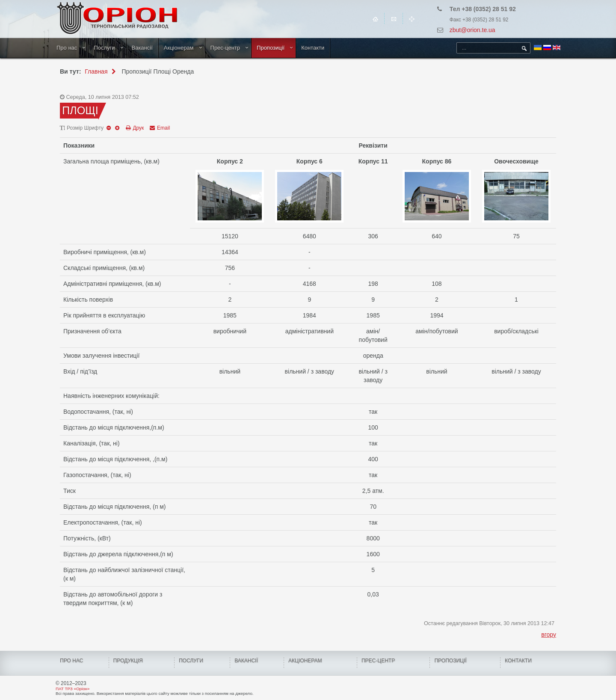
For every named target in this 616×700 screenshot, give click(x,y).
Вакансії (142, 48)
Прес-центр (225, 48)
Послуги (104, 48)
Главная (96, 71)
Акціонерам (179, 48)
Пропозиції (271, 48)
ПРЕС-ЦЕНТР (378, 661)
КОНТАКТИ (518, 661)
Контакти (313, 48)
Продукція (128, 661)
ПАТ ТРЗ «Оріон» (73, 689)
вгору (549, 635)
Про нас (67, 48)
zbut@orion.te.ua (472, 30)
